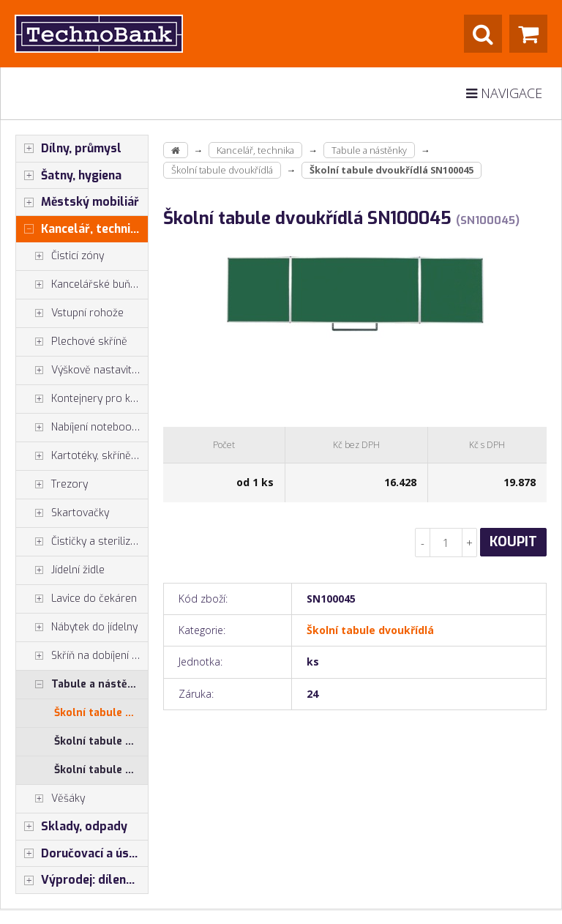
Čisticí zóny (60, 256)
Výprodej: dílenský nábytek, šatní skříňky (82, 880)
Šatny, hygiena (69, 176)
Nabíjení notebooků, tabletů (82, 428)
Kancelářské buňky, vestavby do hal (82, 285)
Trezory (52, 485)
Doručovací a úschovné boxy (82, 854)
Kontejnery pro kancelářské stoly (82, 399)
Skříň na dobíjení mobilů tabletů (82, 656)
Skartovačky (63, 513)
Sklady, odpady (72, 827)
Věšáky (50, 799)
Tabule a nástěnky (81, 685)
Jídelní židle (60, 570)
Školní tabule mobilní (101, 741)
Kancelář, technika (80, 229)
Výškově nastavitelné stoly (82, 370)
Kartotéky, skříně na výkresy (82, 456)
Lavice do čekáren (76, 599)
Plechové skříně (72, 342)
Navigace (504, 93)
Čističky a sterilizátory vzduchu (82, 542)
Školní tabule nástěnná (101, 770)
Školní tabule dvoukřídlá (101, 713)
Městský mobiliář (78, 202)
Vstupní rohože (70, 313)
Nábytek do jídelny (77, 627)
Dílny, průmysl (69, 149)
